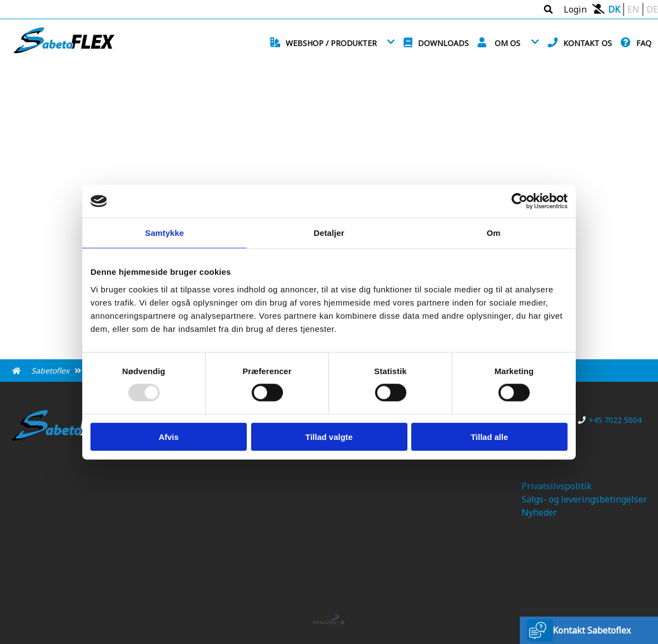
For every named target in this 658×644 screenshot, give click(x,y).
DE (652, 9)
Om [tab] (493, 233)
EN (633, 9)
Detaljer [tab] (329, 233)
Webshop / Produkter (331, 43)
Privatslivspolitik (557, 486)
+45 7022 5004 (610, 420)
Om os (507, 43)
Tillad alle (489, 436)
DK (614, 9)
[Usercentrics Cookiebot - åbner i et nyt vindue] (520, 201)
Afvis (169, 436)
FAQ (644, 43)
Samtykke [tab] (165, 233)
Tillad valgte (329, 436)
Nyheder (539, 512)
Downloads (443, 43)
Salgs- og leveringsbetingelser (584, 499)
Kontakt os (588, 43)
